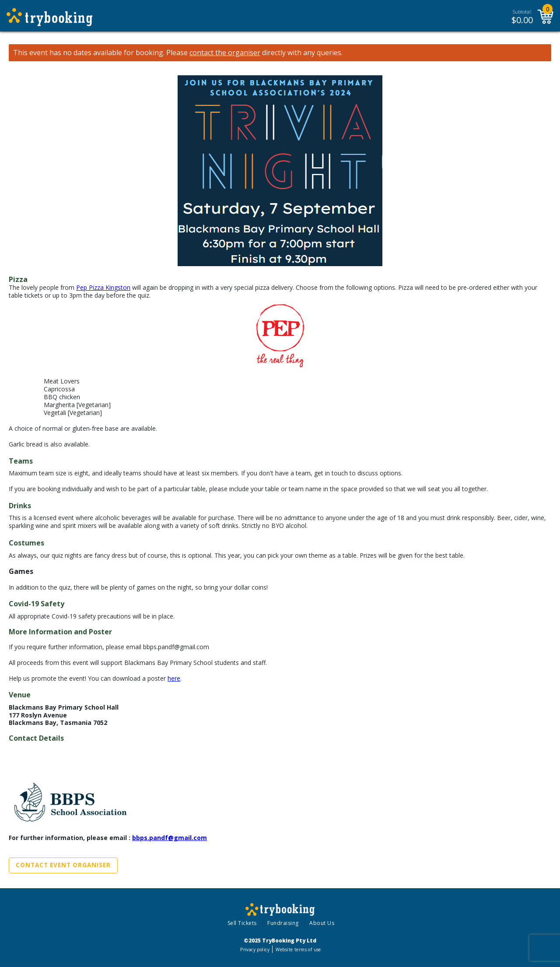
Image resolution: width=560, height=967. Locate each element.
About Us (322, 923)
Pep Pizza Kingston (103, 287)
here (174, 678)
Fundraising (283, 923)
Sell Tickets (242, 923)
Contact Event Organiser (63, 865)
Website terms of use (298, 949)
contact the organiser (225, 53)
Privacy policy (255, 949)
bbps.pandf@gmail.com (170, 838)
